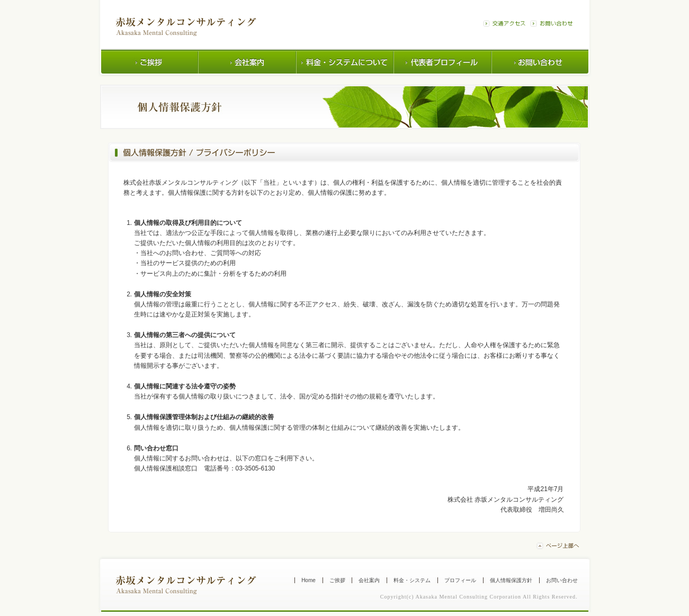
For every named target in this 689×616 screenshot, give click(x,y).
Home (308, 580)
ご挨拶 (337, 580)
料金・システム (412, 580)
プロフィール (460, 580)
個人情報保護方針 (511, 580)
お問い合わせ (562, 580)
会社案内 (369, 580)
